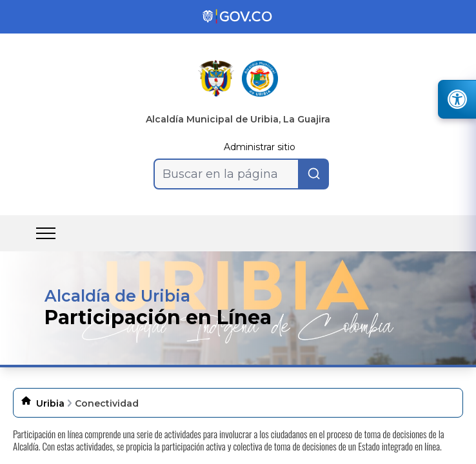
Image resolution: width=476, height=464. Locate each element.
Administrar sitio (260, 147)
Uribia (50, 403)
